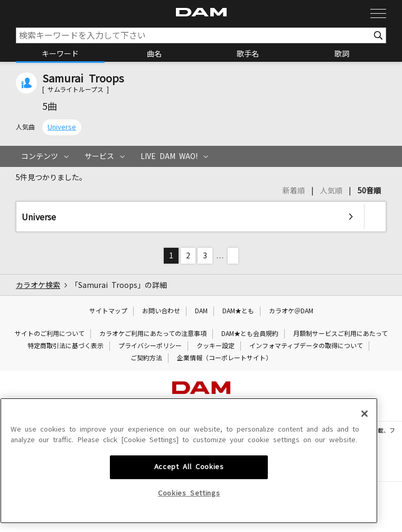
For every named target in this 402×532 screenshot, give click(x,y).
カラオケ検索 (38, 285)
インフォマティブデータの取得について (306, 346)
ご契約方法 (146, 358)
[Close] (364, 494)
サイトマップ (108, 311)
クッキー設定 (216, 346)
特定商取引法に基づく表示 (66, 346)
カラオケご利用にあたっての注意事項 (153, 334)
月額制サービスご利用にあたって (340, 334)
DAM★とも (238, 311)
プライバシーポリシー (150, 346)
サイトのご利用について (50, 334)
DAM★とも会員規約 (250, 334)
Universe (62, 127)
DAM (201, 311)
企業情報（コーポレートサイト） (225, 358)
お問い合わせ (161, 311)
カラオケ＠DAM (291, 311)
